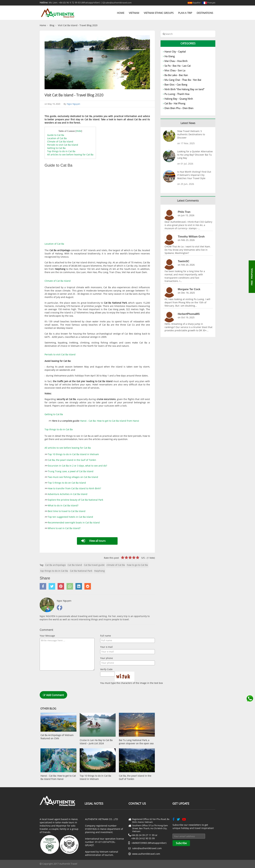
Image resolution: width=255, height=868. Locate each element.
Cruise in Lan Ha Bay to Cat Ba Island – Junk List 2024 (96, 742)
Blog (52, 25)
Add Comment (53, 695)
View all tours (97, 541)
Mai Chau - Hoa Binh (176, 61)
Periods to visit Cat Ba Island (63, 145)
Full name (106, 636)
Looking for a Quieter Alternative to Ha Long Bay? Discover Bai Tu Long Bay (195, 155)
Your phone (107, 658)
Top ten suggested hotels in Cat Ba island (70, 517)
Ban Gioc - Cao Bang (176, 85)
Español (194, 3)
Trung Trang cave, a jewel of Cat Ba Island (71, 471)
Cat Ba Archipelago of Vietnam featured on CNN (57, 737)
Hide (79, 131)
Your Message (47, 636)
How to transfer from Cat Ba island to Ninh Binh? (74, 488)
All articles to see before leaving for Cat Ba (70, 155)
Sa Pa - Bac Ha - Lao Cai (178, 66)
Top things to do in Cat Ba (61, 151)
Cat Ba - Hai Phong (175, 103)
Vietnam (134, 13)
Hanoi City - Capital (175, 52)
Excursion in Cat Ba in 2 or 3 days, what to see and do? (77, 466)
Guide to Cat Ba (56, 135)
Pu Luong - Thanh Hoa (177, 94)
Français (209, 3)
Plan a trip (185, 13)
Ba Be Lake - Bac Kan (176, 75)
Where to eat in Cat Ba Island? (64, 528)
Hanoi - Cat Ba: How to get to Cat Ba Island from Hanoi (110, 421)
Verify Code (106, 669)
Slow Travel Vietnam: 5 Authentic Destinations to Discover (191, 134)
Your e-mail (106, 647)
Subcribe (181, 843)
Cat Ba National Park (81, 571)
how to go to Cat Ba (137, 565)
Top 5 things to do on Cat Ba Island (67, 483)
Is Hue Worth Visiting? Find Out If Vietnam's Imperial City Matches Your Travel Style (194, 175)
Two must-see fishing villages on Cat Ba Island (73, 477)
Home (121, 13)
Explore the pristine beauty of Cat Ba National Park (75, 500)
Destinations (205, 13)
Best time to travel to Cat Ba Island (67, 511)
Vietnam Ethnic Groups (159, 13)
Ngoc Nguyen (74, 104)
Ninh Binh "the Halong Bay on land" (184, 89)
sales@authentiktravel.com (117, 3)
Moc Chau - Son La (175, 70)
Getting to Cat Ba (56, 148)
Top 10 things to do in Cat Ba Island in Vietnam (73, 454)
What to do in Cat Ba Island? (63, 505)
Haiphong (99, 571)
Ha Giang (170, 56)
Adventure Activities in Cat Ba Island (68, 494)
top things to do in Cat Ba (54, 571)
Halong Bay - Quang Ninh (179, 99)
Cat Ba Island (75, 565)
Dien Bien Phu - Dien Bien (179, 108)
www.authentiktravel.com (146, 854)
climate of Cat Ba (116, 565)
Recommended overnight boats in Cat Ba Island (74, 523)
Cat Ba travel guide (94, 565)
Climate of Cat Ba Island (60, 141)
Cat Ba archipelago (55, 565)
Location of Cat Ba (57, 138)
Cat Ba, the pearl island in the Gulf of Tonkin (72, 460)
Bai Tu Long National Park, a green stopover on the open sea (136, 742)
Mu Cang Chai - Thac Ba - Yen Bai (183, 80)
